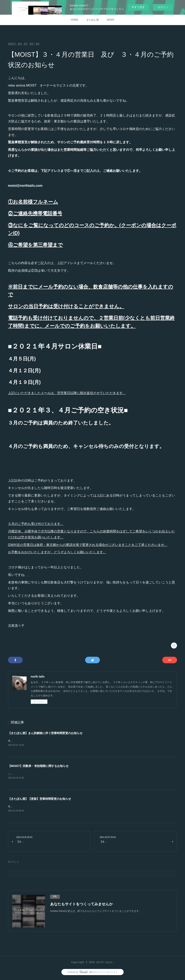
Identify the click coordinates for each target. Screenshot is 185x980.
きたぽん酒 (92, 20)
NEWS (111, 20)
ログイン (163, 7)
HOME (74, 20)
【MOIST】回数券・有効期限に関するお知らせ (38, 766)
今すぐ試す (138, 7)
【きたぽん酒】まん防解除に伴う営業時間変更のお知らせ (45, 733)
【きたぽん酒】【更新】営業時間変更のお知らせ (39, 799)
